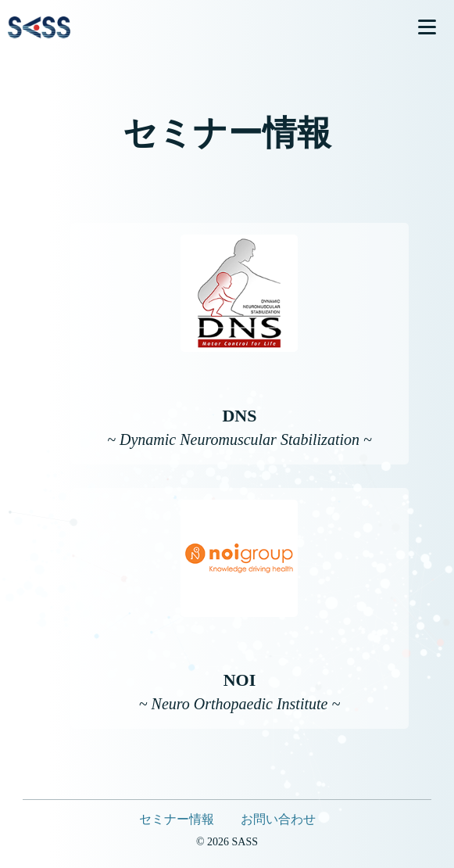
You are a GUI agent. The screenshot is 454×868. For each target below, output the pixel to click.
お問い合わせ (278, 819)
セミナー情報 (177, 819)
